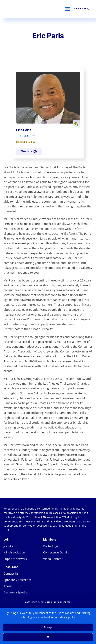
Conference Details (56, 552)
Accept (48, 627)
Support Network (15, 559)
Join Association (14, 552)
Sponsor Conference (18, 580)
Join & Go (10, 546)
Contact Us (11, 574)
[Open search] (82, 9)
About (8, 586)
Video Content (53, 559)
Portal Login (51, 546)
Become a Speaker (16, 592)
